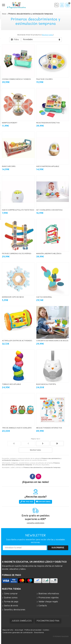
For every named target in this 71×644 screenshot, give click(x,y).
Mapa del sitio (8, 630)
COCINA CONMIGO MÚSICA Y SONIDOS (16, 79)
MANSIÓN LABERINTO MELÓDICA (49, 254)
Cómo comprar (11, 594)
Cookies (46, 630)
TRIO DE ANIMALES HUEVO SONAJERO (17, 428)
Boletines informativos (49, 594)
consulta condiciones (35, 523)
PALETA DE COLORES (44, 79)
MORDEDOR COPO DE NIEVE (13, 297)
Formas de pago (11, 602)
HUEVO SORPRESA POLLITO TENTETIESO (18, 210)
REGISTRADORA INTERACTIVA (48, 123)
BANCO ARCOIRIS (9, 166)
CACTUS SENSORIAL (44, 297)
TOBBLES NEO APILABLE (11, 384)
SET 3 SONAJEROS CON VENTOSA (49, 210)
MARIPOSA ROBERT (10, 123)
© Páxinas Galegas (61, 636)
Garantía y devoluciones (15, 610)
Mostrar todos (47, 35)
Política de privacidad (33, 630)
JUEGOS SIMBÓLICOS (22, 621)
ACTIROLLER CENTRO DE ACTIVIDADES (17, 341)
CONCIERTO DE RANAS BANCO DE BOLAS (52, 341)
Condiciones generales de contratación (18, 633)
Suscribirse (58, 548)
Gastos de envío (11, 606)
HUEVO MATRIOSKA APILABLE (48, 166)
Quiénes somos (11, 598)
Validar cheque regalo (48, 602)
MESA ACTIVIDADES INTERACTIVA (49, 428)
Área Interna (39, 633)
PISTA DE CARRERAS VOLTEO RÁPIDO (17, 254)
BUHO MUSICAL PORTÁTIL (46, 384)
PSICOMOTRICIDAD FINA (48, 621)
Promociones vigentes (49, 598)
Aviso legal (19, 630)
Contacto (43, 606)
